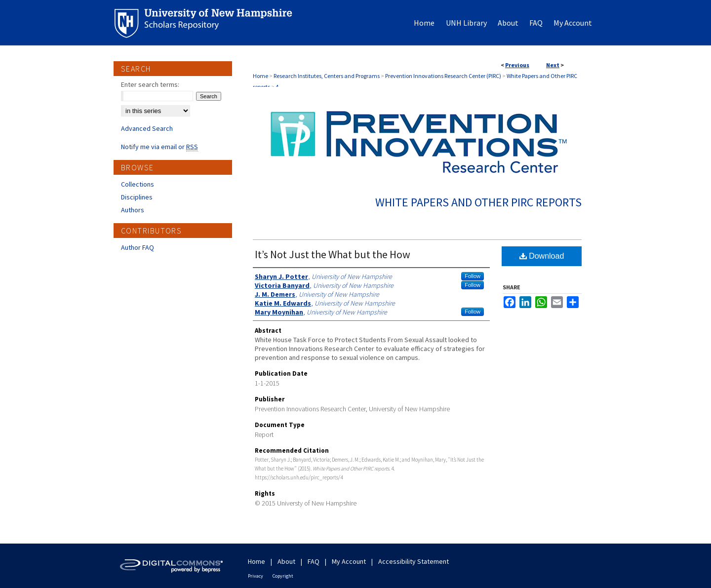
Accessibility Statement (414, 561)
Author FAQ (138, 247)
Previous (517, 65)
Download (542, 256)
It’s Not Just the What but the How (333, 254)
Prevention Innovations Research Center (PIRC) (443, 76)
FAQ (314, 561)
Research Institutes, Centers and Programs (327, 76)
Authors (133, 210)
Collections (138, 184)
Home (260, 76)
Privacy (256, 576)
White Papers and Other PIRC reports (478, 202)
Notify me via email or (159, 147)
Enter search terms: (150, 84)
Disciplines (137, 197)
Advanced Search (147, 128)
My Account (349, 561)
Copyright (283, 576)
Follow (473, 276)
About (286, 561)
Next (553, 65)
